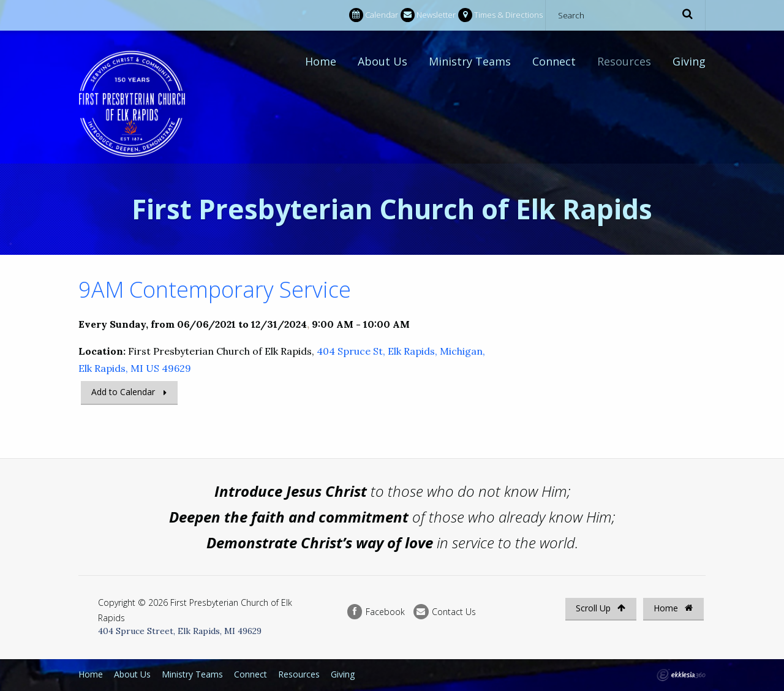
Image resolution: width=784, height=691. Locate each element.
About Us (383, 61)
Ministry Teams (470, 61)
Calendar (374, 15)
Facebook (376, 612)
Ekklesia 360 (681, 675)
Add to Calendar (123, 392)
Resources (624, 61)
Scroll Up (601, 608)
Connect (554, 61)
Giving (689, 61)
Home (321, 61)
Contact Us (445, 612)
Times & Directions (500, 15)
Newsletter (428, 15)
